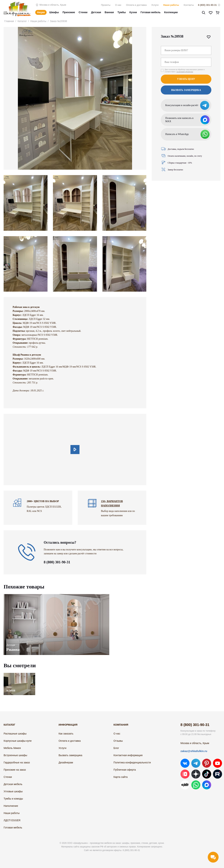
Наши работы (171, 5)
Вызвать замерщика (186, 90)
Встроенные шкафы (15, 755)
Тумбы (122, 12)
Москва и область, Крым (51, 5)
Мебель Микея (12, 748)
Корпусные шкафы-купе (18, 741)
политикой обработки (185, 72)
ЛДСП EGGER (12, 820)
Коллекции (171, 12)
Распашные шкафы (15, 734)
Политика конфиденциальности (132, 762)
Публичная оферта (125, 770)
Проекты (106, 5)
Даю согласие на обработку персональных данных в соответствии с (185, 71)
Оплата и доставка (136, 5)
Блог (116, 748)
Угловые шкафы (13, 791)
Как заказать (66, 734)
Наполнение (11, 806)
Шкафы (54, 12)
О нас (118, 5)
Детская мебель (13, 784)
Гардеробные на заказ (17, 762)
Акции (41, 12)
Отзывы (118, 741)
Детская (96, 12)
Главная (9, 21)
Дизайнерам (66, 762)
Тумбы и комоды (13, 799)
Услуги (155, 5)
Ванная (109, 12)
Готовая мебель (151, 12)
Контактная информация (128, 755)
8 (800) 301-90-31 (207, 5)
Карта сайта (120, 777)
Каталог (22, 21)
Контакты (189, 5)
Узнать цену (186, 79)
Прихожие (69, 12)
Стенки (83, 12)
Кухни (133, 12)
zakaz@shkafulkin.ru (194, 751)
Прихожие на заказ (15, 770)
